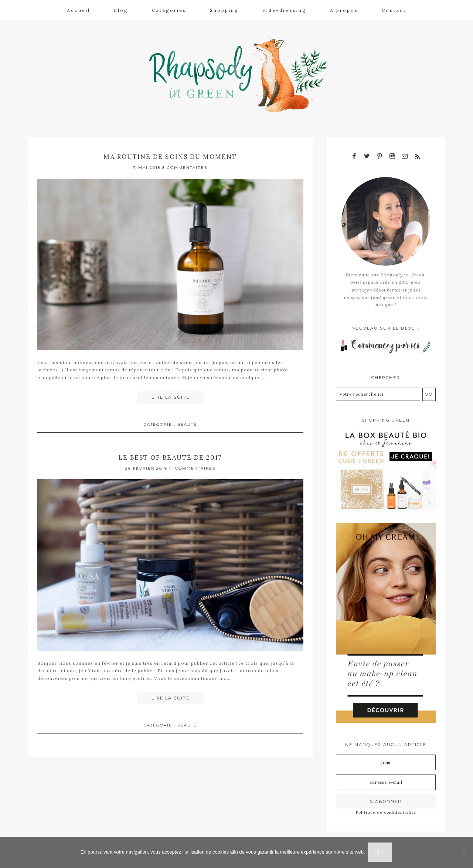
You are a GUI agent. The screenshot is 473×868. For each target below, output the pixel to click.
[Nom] (386, 760)
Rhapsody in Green (242, 74)
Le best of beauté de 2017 (170, 455)
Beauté (187, 422)
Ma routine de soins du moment (170, 154)
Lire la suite (171, 395)
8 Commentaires (185, 165)
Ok (381, 853)
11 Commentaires (192, 466)
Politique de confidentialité (386, 810)
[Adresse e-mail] (386, 780)
